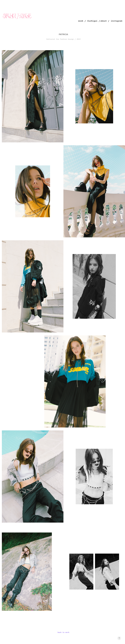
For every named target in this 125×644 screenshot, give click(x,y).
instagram (117, 21)
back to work (63, 632)
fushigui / (94, 21)
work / (82, 21)
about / (105, 21)
